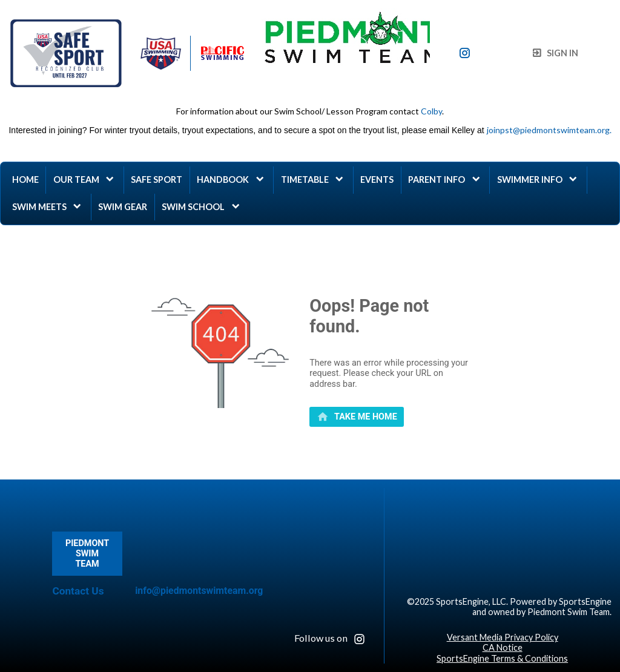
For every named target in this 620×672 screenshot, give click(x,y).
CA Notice (503, 647)
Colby (431, 111)
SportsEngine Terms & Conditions (502, 658)
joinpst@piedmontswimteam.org (548, 130)
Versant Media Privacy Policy (503, 637)
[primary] (357, 417)
